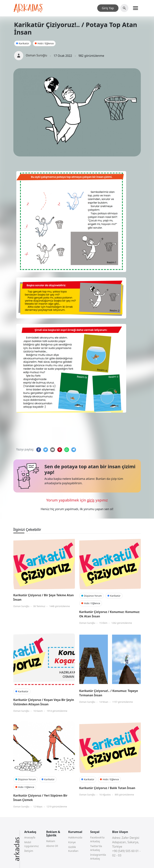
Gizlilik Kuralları (73, 849)
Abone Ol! (52, 846)
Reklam (51, 841)
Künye (72, 842)
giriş (91, 500)
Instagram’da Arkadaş (98, 857)
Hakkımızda (75, 837)
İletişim (29, 851)
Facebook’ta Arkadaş (97, 839)
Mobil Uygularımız (32, 844)
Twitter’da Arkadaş (96, 848)
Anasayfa (30, 837)
